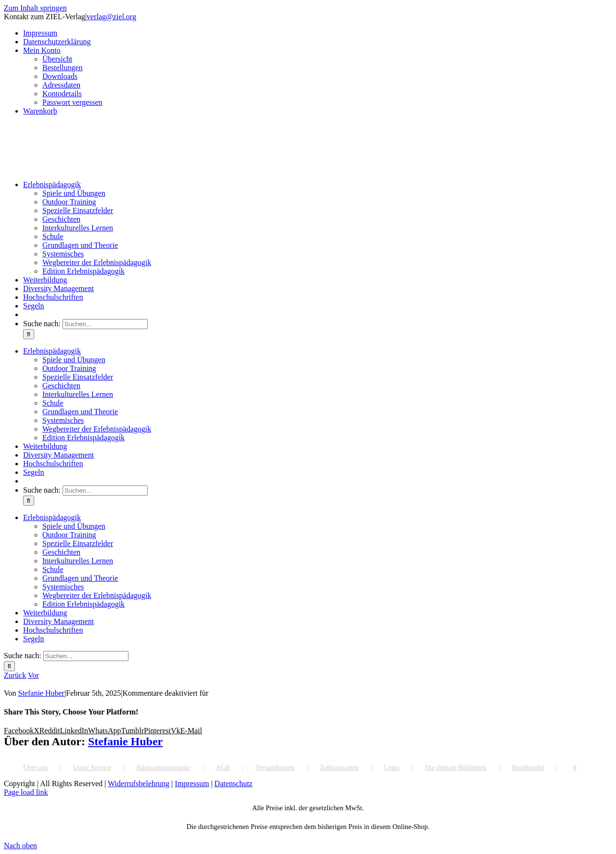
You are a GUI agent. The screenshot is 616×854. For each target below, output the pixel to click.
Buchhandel (528, 768)
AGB (223, 768)
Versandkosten (275, 768)
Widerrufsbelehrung (139, 784)
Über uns (35, 768)
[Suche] (29, 334)
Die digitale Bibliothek (456, 768)
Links (392, 768)
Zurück (15, 675)
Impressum (192, 784)
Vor (33, 675)
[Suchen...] (105, 324)
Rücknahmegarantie (163, 768)
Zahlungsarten (339, 768)
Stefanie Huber (41, 693)
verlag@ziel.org (111, 17)
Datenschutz (234, 784)
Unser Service (92, 768)
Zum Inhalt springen (35, 8)
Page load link (26, 792)
